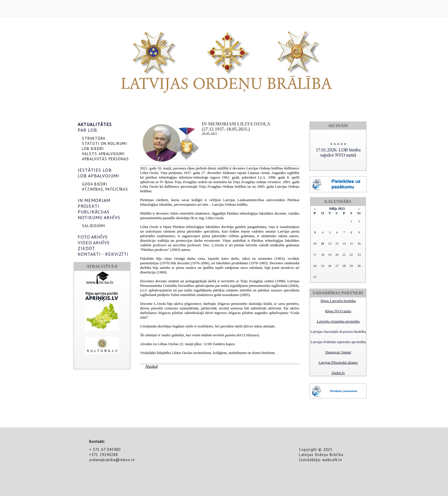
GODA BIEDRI (95, 184)
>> (359, 209)
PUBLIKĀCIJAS (94, 212)
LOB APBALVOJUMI (98, 176)
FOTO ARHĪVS (93, 237)
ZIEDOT (86, 248)
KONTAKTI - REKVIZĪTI (103, 254)
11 (323, 243)
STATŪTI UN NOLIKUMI (104, 143)
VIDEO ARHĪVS (94, 243)
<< (315, 209)
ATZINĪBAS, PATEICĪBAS (105, 189)
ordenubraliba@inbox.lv (112, 460)
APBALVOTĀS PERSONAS (105, 159)
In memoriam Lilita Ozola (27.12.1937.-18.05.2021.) (236, 126)
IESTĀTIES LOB (95, 170)
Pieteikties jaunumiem (344, 391)
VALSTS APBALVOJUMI (103, 154)
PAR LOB (87, 130)
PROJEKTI (89, 206)
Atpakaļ (151, 366)
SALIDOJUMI (94, 226)
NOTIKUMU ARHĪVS (99, 217)
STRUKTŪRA (94, 138)
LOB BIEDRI (93, 149)
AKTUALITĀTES (95, 124)
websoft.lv (332, 460)
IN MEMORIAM (94, 200)
